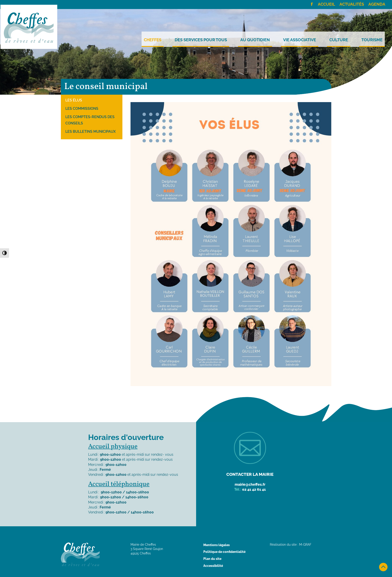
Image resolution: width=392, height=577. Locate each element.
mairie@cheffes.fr (250, 484)
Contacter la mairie (250, 474)
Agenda (377, 5)
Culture (339, 40)
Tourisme (372, 40)
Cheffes (153, 40)
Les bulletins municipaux (91, 132)
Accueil (327, 5)
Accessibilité (213, 566)
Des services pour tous (201, 40)
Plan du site (212, 559)
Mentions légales (217, 545)
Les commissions (82, 109)
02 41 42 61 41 (254, 489)
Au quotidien (255, 40)
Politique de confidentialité (224, 552)
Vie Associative (300, 40)
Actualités (352, 5)
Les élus (74, 100)
